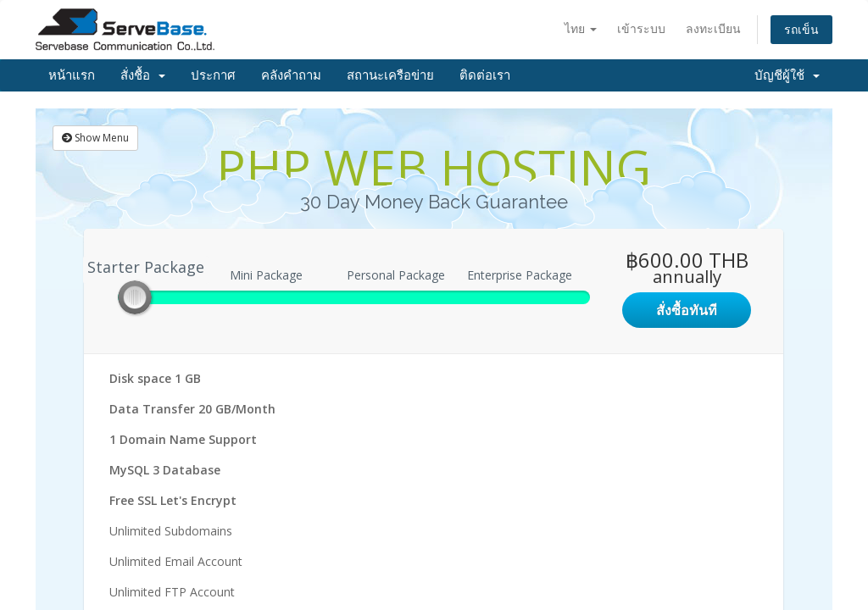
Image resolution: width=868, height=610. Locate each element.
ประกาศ (213, 75)
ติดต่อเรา (485, 75)
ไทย (581, 28)
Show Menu (95, 138)
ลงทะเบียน (713, 28)
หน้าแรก (72, 75)
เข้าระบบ (641, 28)
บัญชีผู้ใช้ (787, 75)
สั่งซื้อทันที (687, 310)
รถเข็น (801, 29)
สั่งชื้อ (143, 75)
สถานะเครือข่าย (390, 75)
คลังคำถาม (291, 75)
